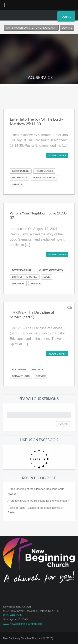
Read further (57, 155)
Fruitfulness (44, 171)
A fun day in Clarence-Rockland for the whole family (38, 501)
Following (19, 369)
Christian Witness (51, 270)
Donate (66, 17)
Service (17, 184)
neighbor (18, 283)
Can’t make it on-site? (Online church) (31, 28)
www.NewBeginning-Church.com (23, 624)
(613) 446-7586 (12, 615)
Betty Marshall (23, 270)
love (47, 277)
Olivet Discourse (44, 178)
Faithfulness (21, 171)
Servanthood (21, 376)
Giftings (38, 369)
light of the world (25, 277)
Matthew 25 (19, 178)
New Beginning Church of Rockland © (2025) (28, 638)
